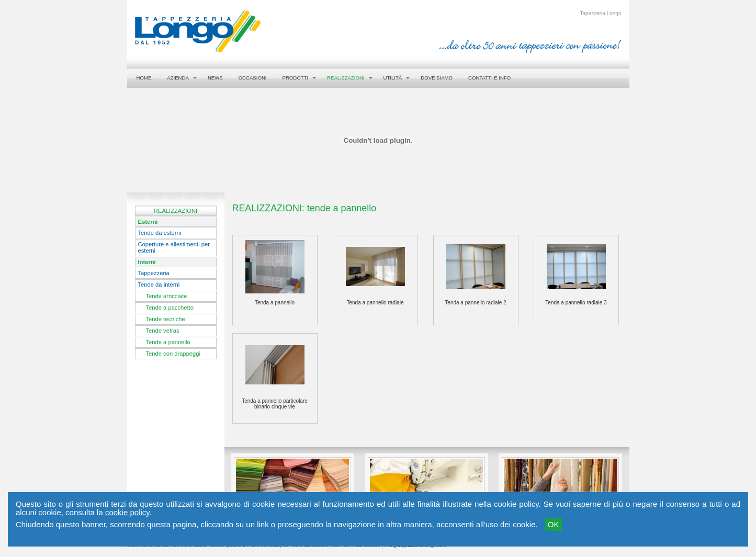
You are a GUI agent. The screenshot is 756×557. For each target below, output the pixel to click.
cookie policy (127, 512)
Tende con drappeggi (173, 354)
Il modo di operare (402, 502)
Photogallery (259, 502)
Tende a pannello (168, 342)
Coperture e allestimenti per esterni (174, 247)
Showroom (524, 502)
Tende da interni (159, 285)
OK (554, 524)
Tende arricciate (167, 296)
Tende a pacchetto (170, 308)
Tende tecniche (166, 319)
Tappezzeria (154, 273)
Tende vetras (163, 331)
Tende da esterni (160, 233)
